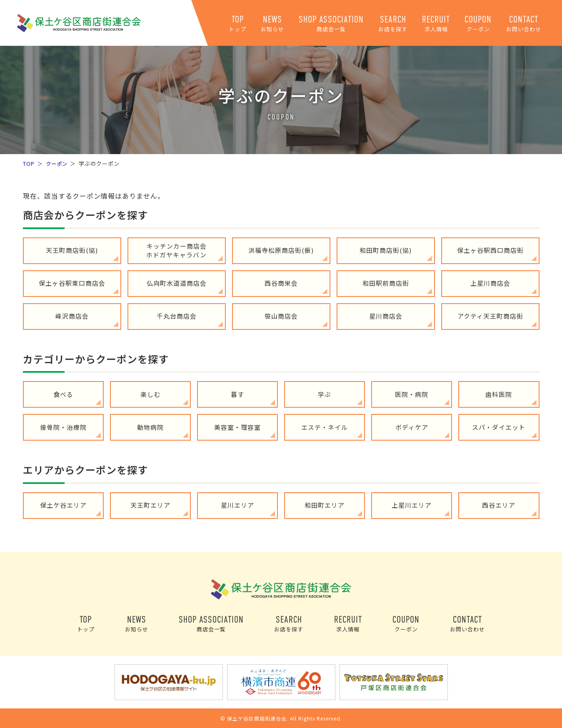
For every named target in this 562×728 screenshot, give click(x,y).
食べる (63, 394)
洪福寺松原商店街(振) (281, 251)
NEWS (272, 24)
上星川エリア (412, 505)
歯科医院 (499, 394)
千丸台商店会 (177, 316)
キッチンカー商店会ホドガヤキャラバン (176, 250)
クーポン (57, 163)
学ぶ (325, 394)
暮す (237, 394)
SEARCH (393, 24)
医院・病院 (412, 394)
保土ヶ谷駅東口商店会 (72, 283)
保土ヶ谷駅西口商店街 (490, 251)
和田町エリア (325, 505)
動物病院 (150, 427)
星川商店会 (386, 316)
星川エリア (237, 505)
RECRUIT (436, 24)
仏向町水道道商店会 (177, 283)
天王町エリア (150, 505)
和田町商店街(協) (386, 251)
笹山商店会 (281, 316)
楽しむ (150, 394)
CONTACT (524, 24)
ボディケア (412, 427)
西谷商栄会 (281, 283)
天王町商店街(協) (72, 251)
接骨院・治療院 (63, 427)
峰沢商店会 (72, 316)
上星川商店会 (490, 283)
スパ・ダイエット (499, 427)
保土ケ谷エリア (63, 505)
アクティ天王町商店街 (490, 316)
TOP (237, 24)
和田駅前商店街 (386, 283)
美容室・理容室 (237, 427)
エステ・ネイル (325, 427)
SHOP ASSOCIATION (331, 24)
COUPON (478, 24)
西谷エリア (499, 505)
